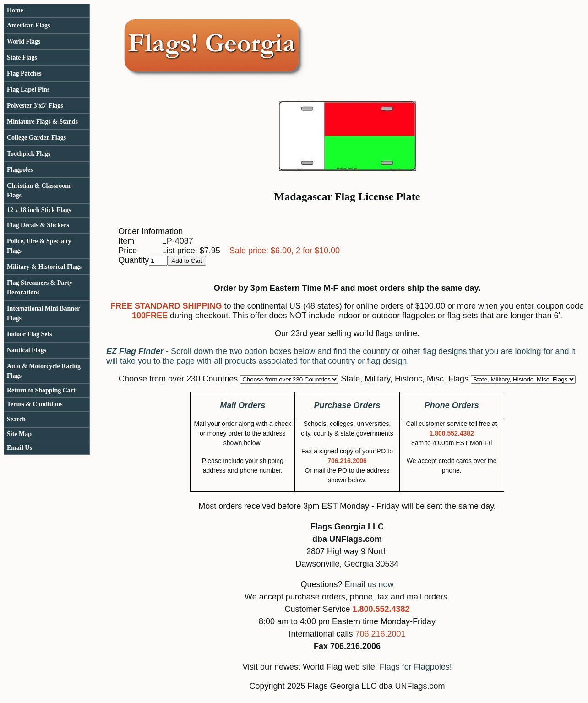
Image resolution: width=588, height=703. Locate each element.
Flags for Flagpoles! (416, 667)
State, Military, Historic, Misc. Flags (405, 379)
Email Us (19, 448)
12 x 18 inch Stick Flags (39, 210)
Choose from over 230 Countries (178, 379)
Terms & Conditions (35, 404)
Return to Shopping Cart (41, 390)
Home (15, 10)
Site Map (19, 434)
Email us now (369, 584)
